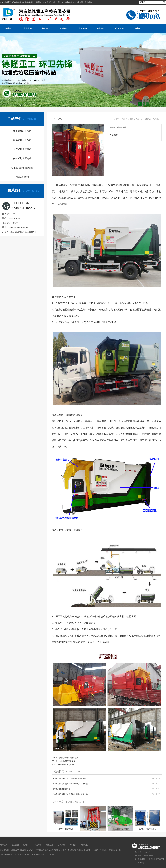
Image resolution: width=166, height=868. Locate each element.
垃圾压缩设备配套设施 (22, 168)
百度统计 (52, 855)
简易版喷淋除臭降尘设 (147, 829)
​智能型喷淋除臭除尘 (66, 829)
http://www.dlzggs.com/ (18, 227)
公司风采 (119, 28)
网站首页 (9, 28)
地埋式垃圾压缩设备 (67, 761)
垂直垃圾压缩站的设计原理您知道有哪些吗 (70, 779)
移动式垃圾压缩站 (22, 140)
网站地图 (84, 845)
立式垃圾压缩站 (93, 829)
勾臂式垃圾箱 (22, 177)
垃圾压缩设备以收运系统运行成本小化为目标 (70, 794)
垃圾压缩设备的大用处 (62, 789)
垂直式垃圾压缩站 (22, 131)
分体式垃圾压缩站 (22, 159)
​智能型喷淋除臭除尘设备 (69, 758)
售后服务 (83, 28)
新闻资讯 (46, 28)
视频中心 (101, 28)
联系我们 (138, 28)
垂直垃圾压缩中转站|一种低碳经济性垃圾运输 (71, 784)
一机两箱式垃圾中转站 (120, 829)
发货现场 (50, 845)
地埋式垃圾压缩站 (22, 149)
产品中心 (64, 28)
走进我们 (28, 28)
